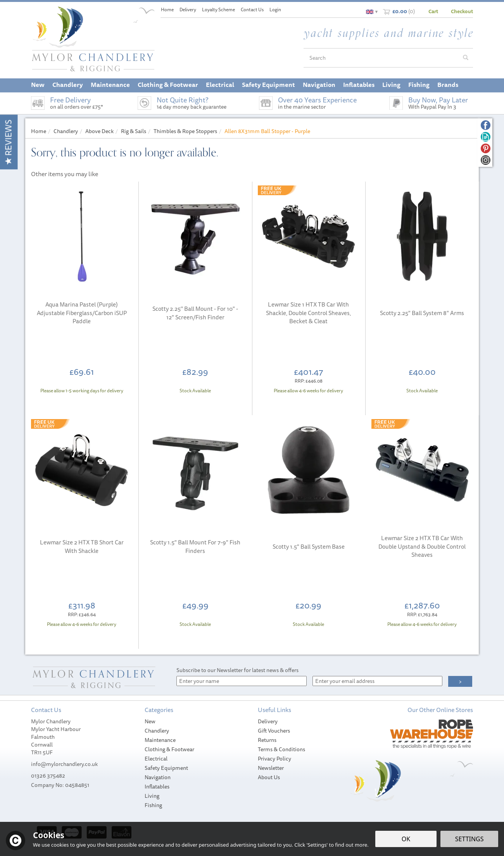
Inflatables (157, 787)
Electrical (156, 759)
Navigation (158, 777)
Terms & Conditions (281, 749)
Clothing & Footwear (169, 749)
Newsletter (271, 768)
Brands (448, 85)
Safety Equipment (166, 768)
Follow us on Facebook (486, 125)
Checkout (462, 11)
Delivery (268, 721)
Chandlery (157, 731)
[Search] (381, 58)
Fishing (153, 805)
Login (275, 10)
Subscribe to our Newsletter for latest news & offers (237, 670)
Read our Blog (486, 137)
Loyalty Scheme (218, 10)
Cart (433, 11)
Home (167, 10)
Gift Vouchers (274, 731)
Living (152, 796)
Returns (267, 740)
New (150, 721)
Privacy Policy (274, 759)
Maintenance (160, 740)
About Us (269, 777)
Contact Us (252, 10)
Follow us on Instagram (486, 160)
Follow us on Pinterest (486, 148)
